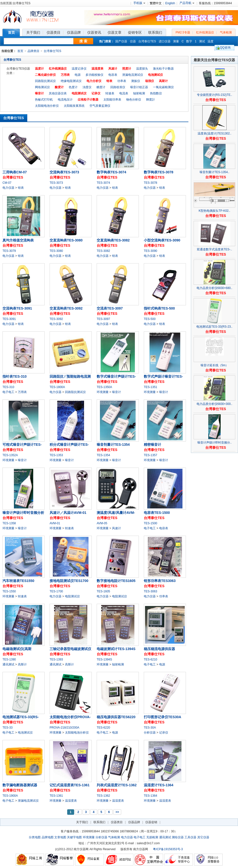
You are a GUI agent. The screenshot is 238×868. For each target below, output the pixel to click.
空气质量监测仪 (100, 106)
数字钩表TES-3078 (159, 172)
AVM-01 (55, 523)
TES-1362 (103, 796)
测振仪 (136, 81)
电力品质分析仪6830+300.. (214, 404)
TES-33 (8, 728)
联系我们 (99, 822)
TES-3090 (150, 251)
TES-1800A (57, 387)
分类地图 (35, 837)
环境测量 (89, 837)
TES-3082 (103, 251)
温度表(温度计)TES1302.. (215, 133)
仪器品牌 (134, 822)
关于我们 (82, 822)
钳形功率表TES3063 (160, 581)
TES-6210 (150, 659)
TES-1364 (150, 796)
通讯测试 (165, 837)
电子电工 (140, 837)
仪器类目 (117, 822)
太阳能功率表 (112, 100)
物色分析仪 (134, 100)
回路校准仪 (118, 87)
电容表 (113, 75)
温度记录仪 (79, 69)
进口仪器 (165, 41)
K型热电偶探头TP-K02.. (214, 211)
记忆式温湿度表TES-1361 (70, 785)
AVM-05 (102, 523)
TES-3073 (56, 183)
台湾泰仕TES (147, 41)
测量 (176, 41)
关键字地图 (74, 837)
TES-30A (150, 728)
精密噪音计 (152, 445)
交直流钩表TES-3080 (66, 240)
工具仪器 (190, 837)
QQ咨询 (225, 48)
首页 (20, 51)
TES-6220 (103, 728)
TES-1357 (150, 455)
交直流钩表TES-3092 (66, 308)
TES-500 (150, 319)
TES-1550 (9, 591)
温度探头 (142, 69)
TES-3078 (150, 183)
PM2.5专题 (183, 32)
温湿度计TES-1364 (159, 785)
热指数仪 (156, 93)
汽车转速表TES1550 (18, 581)
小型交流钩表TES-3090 (162, 240)
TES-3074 (103, 183)
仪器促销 (151, 822)
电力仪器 (127, 837)
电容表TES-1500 (157, 513)
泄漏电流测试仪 (133, 75)
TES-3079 (9, 251)
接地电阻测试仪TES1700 (69, 581)
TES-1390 (9, 659)
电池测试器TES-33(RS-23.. (214, 327)
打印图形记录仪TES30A (163, 717)
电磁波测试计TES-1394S (116, 649)
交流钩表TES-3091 (17, 308)
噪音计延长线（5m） (215, 365)
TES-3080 (56, 251)
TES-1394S (104, 659)
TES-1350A (104, 387)
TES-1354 (103, 455)
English (170, 3)
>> (117, 812)
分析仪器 (101, 837)
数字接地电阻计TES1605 (116, 581)
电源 (78, 75)
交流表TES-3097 (110, 308)
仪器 (133, 41)
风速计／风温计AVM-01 (68, 513)
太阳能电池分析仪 (47, 106)
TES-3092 (56, 319)
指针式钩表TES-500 (159, 308)
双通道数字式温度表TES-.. (214, 249)
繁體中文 (156, 3)
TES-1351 (150, 387)
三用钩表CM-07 (15, 172)
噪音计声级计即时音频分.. (215, 443)
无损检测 (152, 837)
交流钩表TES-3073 (64, 172)
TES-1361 (56, 796)
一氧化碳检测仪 (163, 87)
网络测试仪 (42, 87)
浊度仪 (87, 87)
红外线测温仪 (205, 32)
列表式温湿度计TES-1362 (117, 785)
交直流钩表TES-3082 (113, 240)
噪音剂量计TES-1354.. (215, 172)
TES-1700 (56, 591)
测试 (202, 41)
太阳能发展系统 (74, 106)
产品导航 (187, 3)
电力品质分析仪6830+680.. (214, 288)
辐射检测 (139, 93)
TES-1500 (150, 523)
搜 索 (83, 41)
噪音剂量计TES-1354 (113, 445)
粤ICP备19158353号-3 (168, 849)
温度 (210, 41)
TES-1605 (103, 591)
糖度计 (101, 87)
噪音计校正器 (139, 87)
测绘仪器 (178, 837)
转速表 (110, 93)
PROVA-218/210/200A (64, 728)
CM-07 (7, 183)
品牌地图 (48, 837)
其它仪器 (203, 837)
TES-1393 (56, 659)
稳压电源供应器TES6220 (116, 717)
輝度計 (150, 100)
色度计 (73, 87)
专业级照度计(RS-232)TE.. (215, 95)
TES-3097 (103, 319)
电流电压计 (65, 100)
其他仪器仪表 (58, 93)
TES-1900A (10, 796)
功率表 (122, 81)
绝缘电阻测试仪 (71, 81)
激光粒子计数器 (163, 69)
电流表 (124, 93)
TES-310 (8, 387)
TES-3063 (150, 591)
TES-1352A (10, 455)
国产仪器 (121, 41)
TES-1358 (9, 523)
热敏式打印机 (44, 100)
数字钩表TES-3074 (111, 172)
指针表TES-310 (15, 376)
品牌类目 (33, 51)
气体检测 (226, 32)
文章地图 (60, 837)
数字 (189, 41)
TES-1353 (56, 455)
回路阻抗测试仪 (45, 81)
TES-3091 (9, 319)
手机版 (139, 3)
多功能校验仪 (94, 75)
